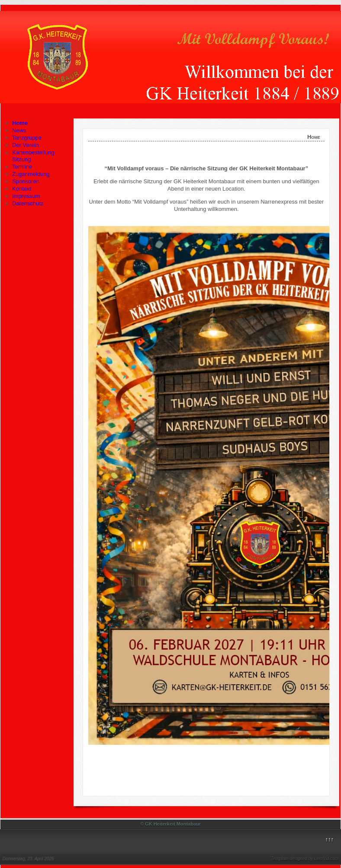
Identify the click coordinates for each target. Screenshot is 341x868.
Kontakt (22, 189)
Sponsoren (26, 181)
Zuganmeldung (31, 174)
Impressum (26, 196)
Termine (22, 167)
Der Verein (25, 145)
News (19, 130)
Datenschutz (28, 203)
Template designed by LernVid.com (305, 859)
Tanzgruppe (27, 138)
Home (20, 123)
